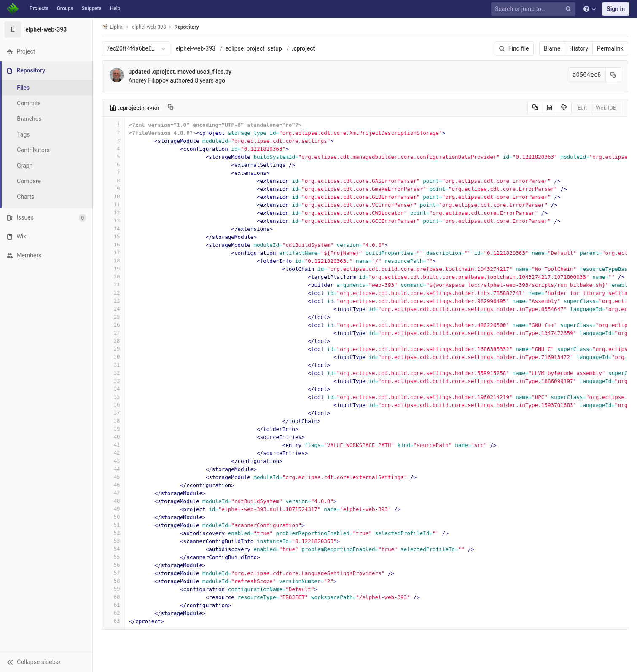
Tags (23, 134)
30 (113, 357)
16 (113, 245)
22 (113, 293)
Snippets (91, 8)
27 (113, 333)
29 (113, 349)
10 (113, 197)
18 (113, 261)
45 (113, 477)
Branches (29, 119)
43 (113, 461)
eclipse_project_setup (254, 48)
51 (113, 525)
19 (113, 269)
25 (113, 317)
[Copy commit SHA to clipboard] (613, 75)
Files (23, 88)
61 (113, 605)
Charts (26, 197)
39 (113, 429)
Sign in (616, 9)
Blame (552, 48)
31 (113, 365)
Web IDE (606, 108)
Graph (25, 166)
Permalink (610, 48)
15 (113, 237)
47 (113, 493)
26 (113, 325)
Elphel (113, 27)
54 (113, 549)
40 (113, 437)
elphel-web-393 (196, 48)
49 (113, 509)
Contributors (33, 150)
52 (113, 533)
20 (113, 277)
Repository (187, 27)
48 (113, 501)
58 (113, 581)
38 (113, 421)
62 (113, 613)
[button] (46, 662)
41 (113, 445)
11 (113, 205)
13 (113, 221)
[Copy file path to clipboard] (171, 108)
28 (113, 341)
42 (113, 453)
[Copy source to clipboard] (535, 108)
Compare (29, 181)
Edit (582, 108)
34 (113, 389)
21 (113, 285)
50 (113, 517)
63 (113, 621)
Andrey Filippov (149, 80)
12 (113, 213)
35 (113, 397)
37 (113, 413)
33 (113, 381)
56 (113, 565)
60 (113, 597)
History (579, 48)
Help (115, 8)
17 (113, 253)
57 (113, 573)
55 (113, 557)
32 (113, 373)
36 (113, 405)
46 (113, 485)
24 (113, 309)
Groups (65, 8)
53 (113, 541)
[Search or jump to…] (535, 9)
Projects (39, 8)
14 (113, 229)
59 (113, 589)
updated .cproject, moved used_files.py (180, 72)
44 (113, 469)
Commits (29, 103)
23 (113, 301)
